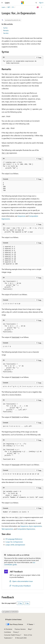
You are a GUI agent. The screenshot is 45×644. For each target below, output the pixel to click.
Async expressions (35, 526)
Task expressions (7, 529)
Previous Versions (20, 629)
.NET (9, 7)
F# (13, 7)
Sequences (21, 216)
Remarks (6, 30)
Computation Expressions (26, 529)
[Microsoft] (23, 3)
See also (6, 33)
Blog (29, 629)
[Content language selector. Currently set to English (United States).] (13, 620)
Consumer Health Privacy (12, 635)
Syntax (5, 28)
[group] (22, 387)
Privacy (16, 632)
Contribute (7, 632)
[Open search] (36, 3)
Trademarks (8, 638)
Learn (3, 7)
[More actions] (42, 7)
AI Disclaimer (8, 629)
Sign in (41, 3)
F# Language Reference (14, 539)
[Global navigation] (2, 3)
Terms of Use (28, 635)
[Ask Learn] (38, 7)
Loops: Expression (14, 542)
